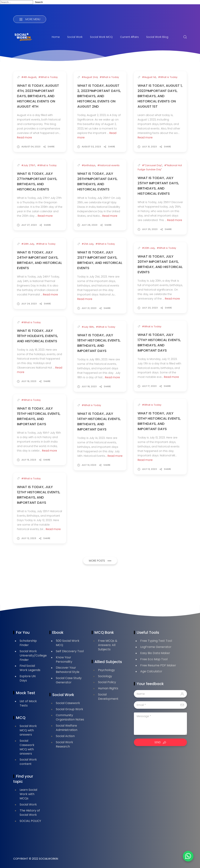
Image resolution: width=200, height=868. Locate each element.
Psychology (106, 670)
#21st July (88, 244)
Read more (24, 137)
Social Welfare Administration (67, 728)
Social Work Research (64, 744)
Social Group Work (69, 709)
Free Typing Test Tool (156, 641)
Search (39, 2)
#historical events (108, 165)
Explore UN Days (28, 678)
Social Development (108, 697)
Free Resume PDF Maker (158, 665)
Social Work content (28, 762)
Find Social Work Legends (30, 668)
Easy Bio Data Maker (155, 653)
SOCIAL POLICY (30, 821)
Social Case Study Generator (69, 680)
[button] (187, 855)
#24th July (28, 244)
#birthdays (89, 165)
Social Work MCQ (101, 37)
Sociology (105, 676)
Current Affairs (129, 37)
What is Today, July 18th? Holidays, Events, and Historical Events (37, 336)
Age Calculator (151, 671)
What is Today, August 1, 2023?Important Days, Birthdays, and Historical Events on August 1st (160, 96)
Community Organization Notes (70, 717)
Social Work (75, 37)
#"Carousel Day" (152, 165)
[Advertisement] (81, 586)
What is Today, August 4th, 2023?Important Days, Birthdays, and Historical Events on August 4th (38, 96)
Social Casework (68, 703)
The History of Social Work (30, 813)
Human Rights (108, 688)
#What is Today (48, 77)
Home (56, 37)
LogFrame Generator (156, 647)
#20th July (148, 248)
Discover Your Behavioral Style (68, 670)
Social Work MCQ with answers (28, 730)
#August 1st (149, 77)
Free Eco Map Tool (154, 659)
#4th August (29, 77)
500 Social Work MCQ (68, 643)
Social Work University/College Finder (33, 655)
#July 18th (88, 327)
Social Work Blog (157, 37)
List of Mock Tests (28, 703)
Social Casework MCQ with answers (27, 747)
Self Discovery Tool (70, 651)
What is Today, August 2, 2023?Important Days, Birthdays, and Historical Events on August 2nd (99, 96)
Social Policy (107, 682)
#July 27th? (28, 165)
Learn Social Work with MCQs (28, 794)
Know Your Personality (64, 659)
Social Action (65, 736)
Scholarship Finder (28, 643)
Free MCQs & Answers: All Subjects (108, 645)
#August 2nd (90, 77)
